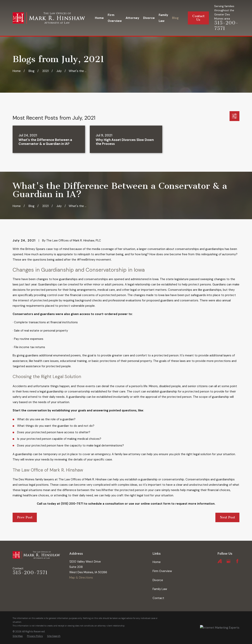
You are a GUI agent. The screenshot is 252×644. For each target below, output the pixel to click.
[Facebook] (237, 561)
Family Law (160, 589)
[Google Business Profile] (228, 561)
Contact (158, 598)
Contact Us (198, 18)
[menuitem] (18, 636)
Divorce (158, 580)
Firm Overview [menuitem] (115, 18)
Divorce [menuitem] (149, 18)
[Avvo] (220, 561)
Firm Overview (162, 571)
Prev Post (25, 517)
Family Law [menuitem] (163, 18)
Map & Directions (81, 578)
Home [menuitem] (99, 18)
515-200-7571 (30, 573)
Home (157, 562)
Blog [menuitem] (175, 18)
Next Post (227, 517)
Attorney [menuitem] (132, 18)
